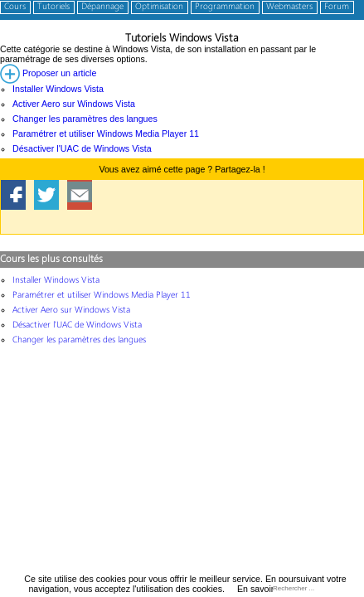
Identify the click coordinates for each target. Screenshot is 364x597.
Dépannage (102, 7)
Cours (15, 7)
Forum (337, 7)
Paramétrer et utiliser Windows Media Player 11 (106, 133)
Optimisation (159, 7)
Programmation (225, 7)
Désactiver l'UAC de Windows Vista (82, 148)
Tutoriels (53, 7)
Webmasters (289, 7)
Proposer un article (48, 73)
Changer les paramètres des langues (85, 119)
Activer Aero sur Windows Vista (74, 104)
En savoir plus (265, 589)
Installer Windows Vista (58, 89)
